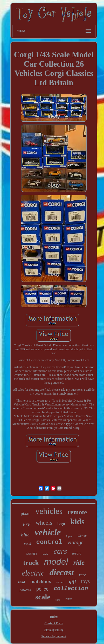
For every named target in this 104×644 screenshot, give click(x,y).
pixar (25, 513)
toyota (77, 553)
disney (82, 535)
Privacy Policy (54, 630)
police (42, 589)
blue (25, 535)
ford (58, 600)
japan (69, 536)
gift (72, 581)
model (56, 562)
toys (85, 581)
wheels (44, 523)
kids (77, 521)
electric (33, 573)
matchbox (41, 581)
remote (77, 512)
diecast (62, 572)
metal (28, 544)
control (49, 542)
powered (25, 590)
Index (54, 617)
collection (71, 589)
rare (82, 575)
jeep (27, 524)
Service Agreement (54, 636)
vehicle (48, 532)
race (69, 599)
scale (43, 597)
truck (31, 563)
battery (32, 553)
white (45, 554)
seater (60, 582)
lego (61, 524)
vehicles (49, 511)
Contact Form (54, 623)
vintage (75, 542)
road (22, 582)
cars (60, 551)
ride (79, 563)
